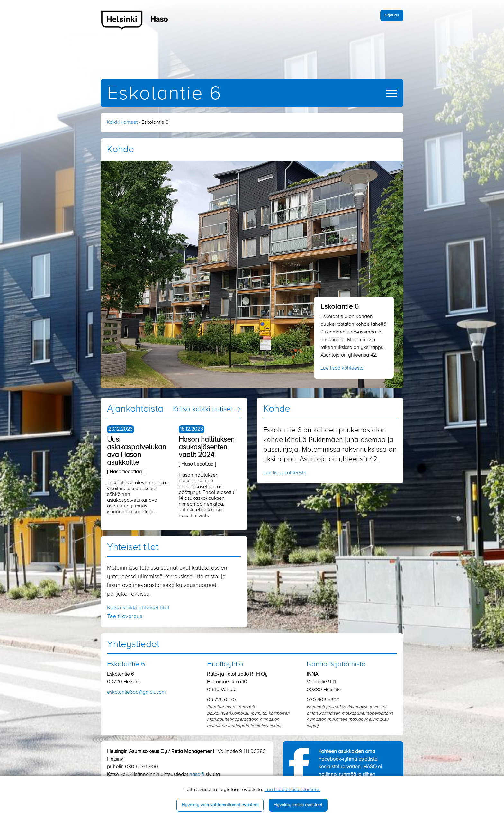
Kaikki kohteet (122, 123)
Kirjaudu (392, 15)
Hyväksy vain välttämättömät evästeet (220, 805)
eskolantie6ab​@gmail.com (136, 692)
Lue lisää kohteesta (342, 368)
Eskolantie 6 (164, 94)
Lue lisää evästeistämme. (292, 790)
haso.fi (197, 775)
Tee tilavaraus (125, 616)
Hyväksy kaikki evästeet (298, 805)
